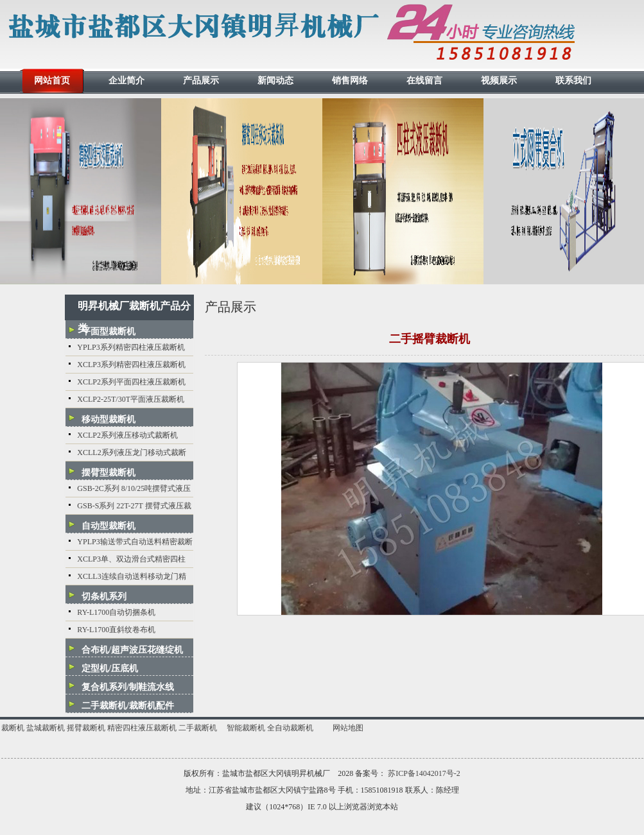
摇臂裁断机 (86, 728)
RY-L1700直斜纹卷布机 (116, 630)
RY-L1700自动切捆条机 (116, 612)
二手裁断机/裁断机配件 (128, 706)
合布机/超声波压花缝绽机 (132, 650)
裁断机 (13, 728)
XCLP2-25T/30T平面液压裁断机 (131, 399)
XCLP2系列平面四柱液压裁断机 (131, 382)
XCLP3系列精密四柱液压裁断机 (131, 365)
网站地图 (348, 728)
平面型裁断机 (109, 331)
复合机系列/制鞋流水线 (128, 687)
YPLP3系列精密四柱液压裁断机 (131, 347)
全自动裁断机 (290, 728)
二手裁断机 (198, 728)
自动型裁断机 (109, 526)
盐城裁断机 (46, 728)
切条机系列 (104, 597)
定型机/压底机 (110, 668)
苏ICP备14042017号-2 (424, 773)
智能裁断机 (246, 728)
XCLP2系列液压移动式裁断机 (127, 435)
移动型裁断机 (109, 419)
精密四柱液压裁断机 (142, 728)
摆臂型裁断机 (109, 473)
